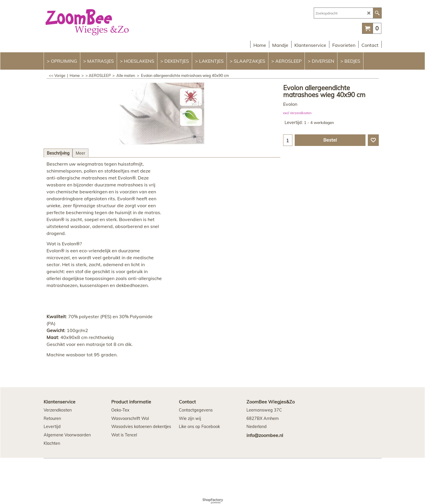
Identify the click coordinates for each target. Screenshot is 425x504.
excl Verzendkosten (297, 113)
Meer (80, 153)
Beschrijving (58, 153)
